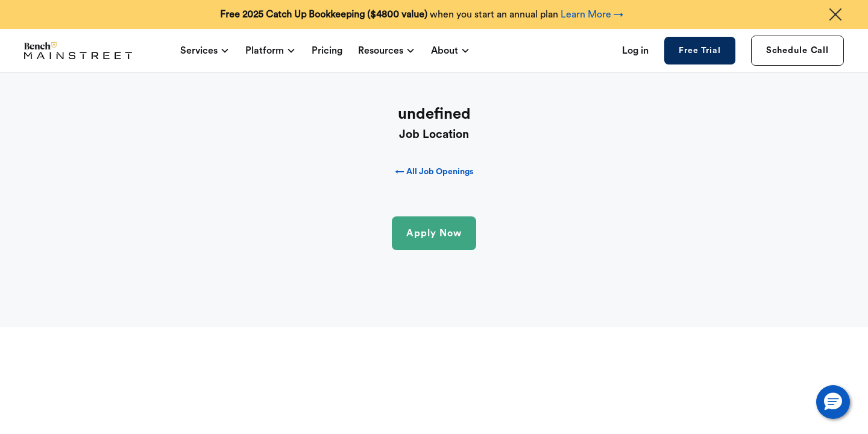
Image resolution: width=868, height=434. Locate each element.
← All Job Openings (434, 172)
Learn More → (592, 14)
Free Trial (700, 51)
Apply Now (434, 233)
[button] (833, 402)
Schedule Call (797, 50)
